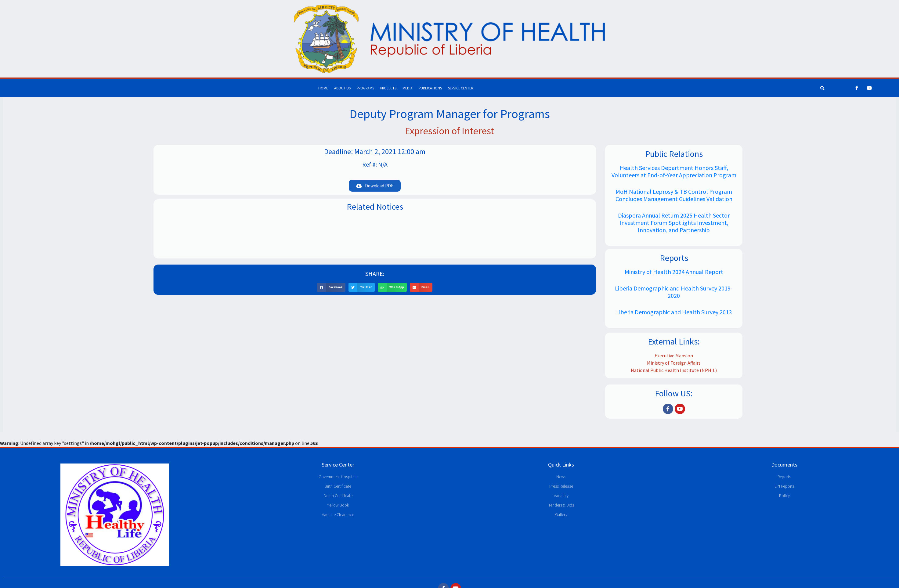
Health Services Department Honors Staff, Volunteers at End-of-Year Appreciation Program (674, 171)
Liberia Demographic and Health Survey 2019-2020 (674, 292)
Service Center (460, 88)
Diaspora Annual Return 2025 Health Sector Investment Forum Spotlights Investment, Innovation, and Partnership (674, 223)
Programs (365, 88)
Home (323, 88)
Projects (388, 88)
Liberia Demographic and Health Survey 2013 (674, 312)
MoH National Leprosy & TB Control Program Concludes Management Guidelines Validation (674, 195)
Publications (430, 88)
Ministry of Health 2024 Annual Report (674, 272)
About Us (342, 88)
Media (408, 88)
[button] (375, 186)
